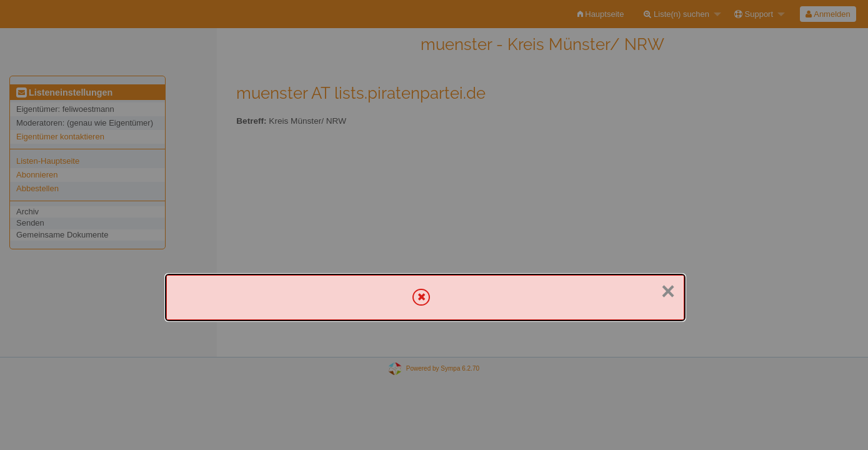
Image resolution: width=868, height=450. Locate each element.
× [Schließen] (668, 291)
